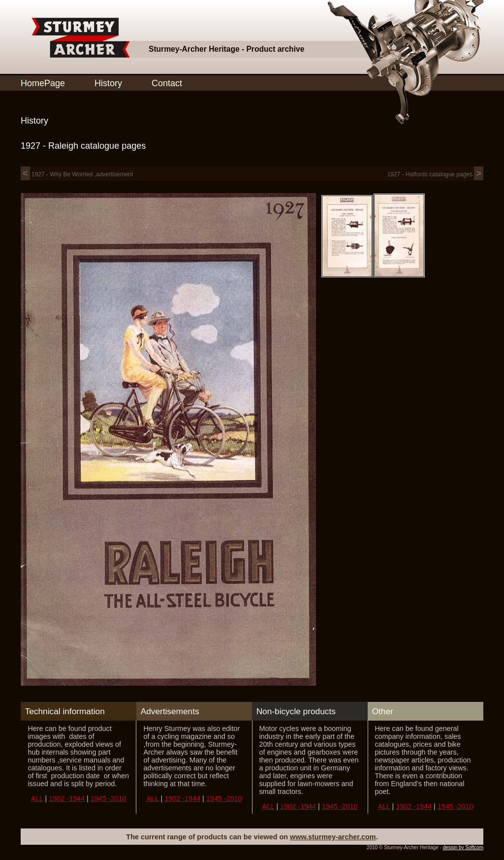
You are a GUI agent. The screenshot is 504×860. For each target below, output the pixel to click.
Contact (167, 83)
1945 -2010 (109, 798)
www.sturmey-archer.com (333, 837)
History (108, 83)
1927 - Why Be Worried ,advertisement (77, 174)
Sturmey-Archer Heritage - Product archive (226, 49)
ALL (37, 798)
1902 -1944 (67, 798)
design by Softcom (463, 847)
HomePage (43, 83)
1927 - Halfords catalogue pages (435, 174)
